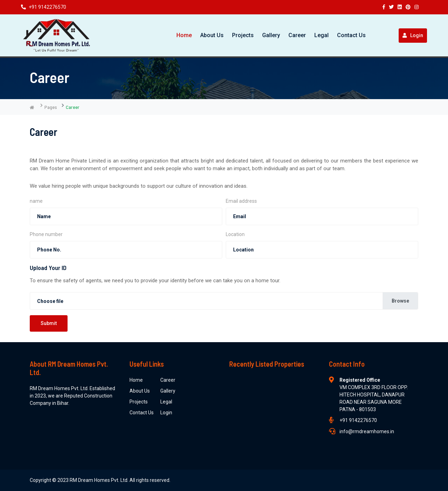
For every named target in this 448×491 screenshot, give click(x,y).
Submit (49, 323)
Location (235, 234)
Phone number (46, 234)
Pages (51, 107)
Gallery (271, 35)
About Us (212, 35)
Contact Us (351, 35)
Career (297, 35)
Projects (243, 35)
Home (184, 35)
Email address (241, 201)
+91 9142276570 (44, 7)
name (36, 201)
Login (413, 35)
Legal (321, 35)
